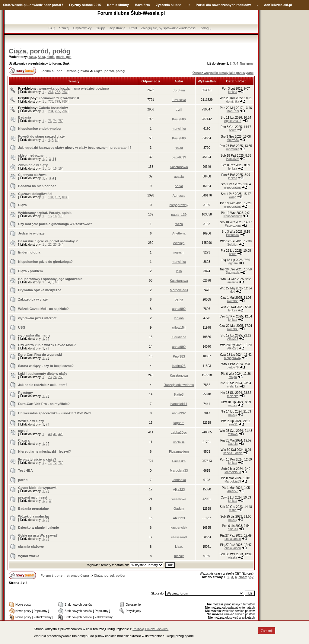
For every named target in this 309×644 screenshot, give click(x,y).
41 (55, 434)
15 (55, 169)
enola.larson (233, 539)
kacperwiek (179, 528)
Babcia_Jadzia (233, 453)
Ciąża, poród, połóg (40, 51)
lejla (179, 271)
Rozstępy (25, 393)
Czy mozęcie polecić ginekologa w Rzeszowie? (55, 224)
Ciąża (22, 205)
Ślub (7, 5)
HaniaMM (233, 159)
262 (57, 92)
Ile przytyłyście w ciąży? (37, 459)
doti (233, 292)
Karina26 (179, 366)
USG (22, 327)
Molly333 (233, 140)
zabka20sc (179, 432)
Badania (25, 117)
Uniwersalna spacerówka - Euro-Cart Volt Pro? (55, 413)
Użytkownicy (82, 28)
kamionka (179, 480)
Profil (133, 28)
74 (55, 121)
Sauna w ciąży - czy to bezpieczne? (46, 366)
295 (57, 111)
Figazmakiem (179, 451)
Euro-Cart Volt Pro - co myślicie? (44, 404)
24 (60, 245)
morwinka (179, 129)
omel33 (233, 529)
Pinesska (179, 461)
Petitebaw (233, 235)
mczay (233, 405)
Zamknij (267, 631)
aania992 (179, 309)
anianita (233, 282)
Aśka (41, 57)
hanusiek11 (179, 404)
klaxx (179, 547)
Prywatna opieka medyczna (40, 290)
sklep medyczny (31, 155)
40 (50, 434)
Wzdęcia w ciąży (31, 421)
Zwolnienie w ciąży (33, 165)
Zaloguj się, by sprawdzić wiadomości (169, 28)
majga (233, 377)
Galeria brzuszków (53, 108)
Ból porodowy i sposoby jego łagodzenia (50, 279)
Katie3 (179, 394)
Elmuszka (179, 100)
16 (60, 169)
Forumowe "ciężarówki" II (59, 98)
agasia (179, 177)
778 (51, 102)
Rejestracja (117, 28)
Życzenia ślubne (169, 5)
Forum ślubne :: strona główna (65, 71)
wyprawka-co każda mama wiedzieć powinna (74, 88)
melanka (233, 386)
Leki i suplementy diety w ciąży (43, 374)
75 (60, 121)
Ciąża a (24, 440)
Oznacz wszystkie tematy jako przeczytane (223, 73)
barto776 (233, 367)
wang (233, 197)
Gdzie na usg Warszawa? (38, 535)
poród (23, 480)
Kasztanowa (179, 167)
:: (188, 5)
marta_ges (64, 57)
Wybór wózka (29, 556)
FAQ (52, 28)
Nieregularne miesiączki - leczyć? (45, 451)
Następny (247, 64)
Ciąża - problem (30, 271)
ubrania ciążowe (31, 547)
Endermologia (29, 252)
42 (60, 434)
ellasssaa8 (179, 537)
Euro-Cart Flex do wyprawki (40, 355)
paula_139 (179, 215)
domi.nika (233, 102)
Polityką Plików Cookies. (150, 629)
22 (50, 245)
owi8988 (233, 301)
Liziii (179, 110)
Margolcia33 (179, 290)
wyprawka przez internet (37, 318)
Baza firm (142, 5)
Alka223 (233, 339)
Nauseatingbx (233, 216)
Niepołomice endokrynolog (39, 129)
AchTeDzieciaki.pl (278, 5)
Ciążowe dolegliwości (35, 194)
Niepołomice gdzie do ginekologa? (45, 262)
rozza (179, 148)
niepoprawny (233, 188)
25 (60, 377)
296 (64, 111)
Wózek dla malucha (33, 516)
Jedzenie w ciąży (31, 233)
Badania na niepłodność (37, 186)
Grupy (100, 28)
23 (55, 245)
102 (57, 197)
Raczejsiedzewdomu (179, 385)
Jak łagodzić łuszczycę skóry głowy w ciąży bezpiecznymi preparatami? (75, 148)
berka (233, 130)
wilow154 (179, 327)
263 (64, 92)
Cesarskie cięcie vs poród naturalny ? (48, 241)
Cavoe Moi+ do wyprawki (38, 488)
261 (51, 92)
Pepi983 (179, 356)
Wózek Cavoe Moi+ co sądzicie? (43, 309)
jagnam (179, 252)
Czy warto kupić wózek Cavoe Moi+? (47, 345)
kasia (32, 57)
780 (64, 102)
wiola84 (179, 442)
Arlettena (179, 233)
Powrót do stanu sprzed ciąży (41, 136)
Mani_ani (233, 111)
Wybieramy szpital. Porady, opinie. (45, 213)
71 (50, 463)
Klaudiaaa (179, 337)
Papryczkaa (233, 226)
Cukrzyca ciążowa (32, 175)
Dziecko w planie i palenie (38, 528)
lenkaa (233, 92)
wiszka (233, 558)
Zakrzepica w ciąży (33, 299)
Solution (233, 245)
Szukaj (64, 28)
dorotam (179, 90)
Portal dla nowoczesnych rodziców (223, 5)
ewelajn (179, 243)
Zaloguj (206, 28)
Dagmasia (233, 273)
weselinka (179, 499)
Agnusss (179, 196)
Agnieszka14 (233, 121)
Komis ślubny (118, 5)
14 (50, 169)
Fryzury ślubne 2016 (85, 5)
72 (55, 463)
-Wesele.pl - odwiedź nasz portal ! (37, 5)
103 (64, 197)
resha (233, 510)
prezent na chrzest (33, 497)
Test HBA (25, 470)
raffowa (233, 434)
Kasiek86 (179, 119)
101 (51, 197)
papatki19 (179, 157)
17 (60, 216)
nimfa (51, 57)
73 (50, 121)
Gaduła (233, 444)
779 (57, 102)
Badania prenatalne (33, 509)
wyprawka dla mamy (34, 335)
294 (51, 111)
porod (23, 431)
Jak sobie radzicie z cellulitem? (43, 385)
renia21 (233, 424)
